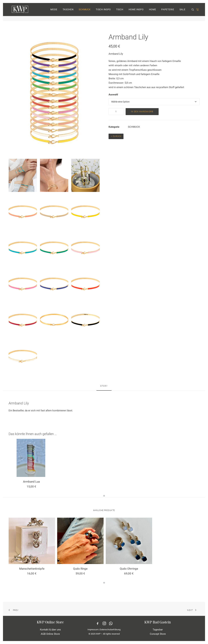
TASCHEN (68, 12)
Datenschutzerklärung (110, 630)
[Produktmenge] (116, 112)
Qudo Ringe (80, 569)
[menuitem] (54, 12)
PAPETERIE (168, 12)
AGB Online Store (50, 634)
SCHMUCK (85, 12)
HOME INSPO (136, 12)
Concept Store (158, 634)
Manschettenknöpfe (32, 569)
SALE (182, 12)
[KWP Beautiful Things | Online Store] (19, 12)
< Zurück (116, 136)
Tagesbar (158, 630)
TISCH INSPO (103, 12)
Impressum (93, 630)
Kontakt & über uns (50, 630)
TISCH (120, 12)
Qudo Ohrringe (129, 569)
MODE (54, 12)
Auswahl (113, 95)
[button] (193, 12)
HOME (153, 12)
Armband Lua (31, 482)
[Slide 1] (104, 496)
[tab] (104, 387)
